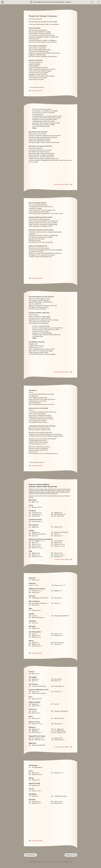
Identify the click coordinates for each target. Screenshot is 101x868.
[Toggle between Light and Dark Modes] (97, 2)
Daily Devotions (30, 855)
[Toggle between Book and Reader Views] (91, 2)
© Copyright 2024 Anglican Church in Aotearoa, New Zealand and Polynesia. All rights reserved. (50, 862)
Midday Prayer (71, 855)
